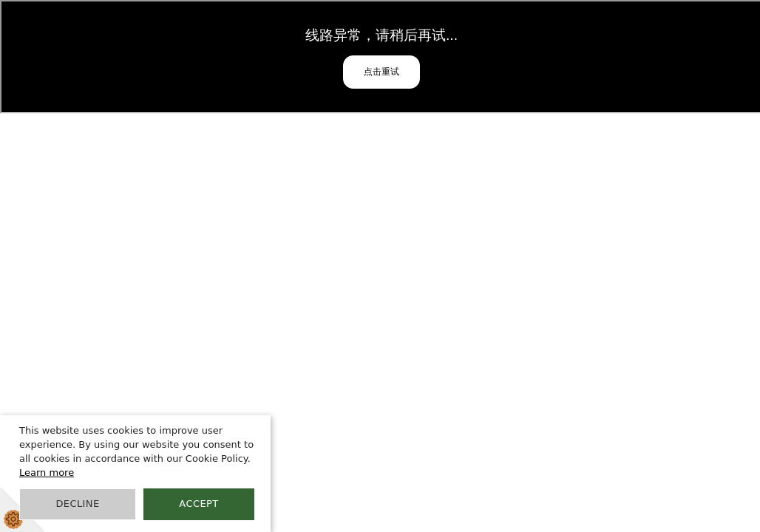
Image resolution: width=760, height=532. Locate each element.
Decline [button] (77, 504)
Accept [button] (199, 504)
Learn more (47, 473)
